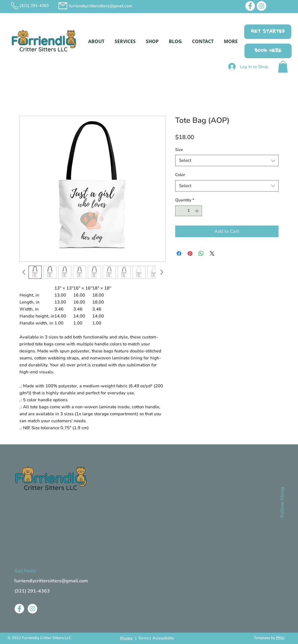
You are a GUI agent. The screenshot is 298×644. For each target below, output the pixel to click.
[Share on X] (212, 253)
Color (180, 175)
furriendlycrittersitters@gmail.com (101, 6)
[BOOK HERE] (268, 51)
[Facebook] (250, 6)
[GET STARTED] (268, 32)
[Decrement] (180, 211)
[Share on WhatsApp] (201, 253)
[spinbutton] (189, 211)
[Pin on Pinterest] (190, 253)
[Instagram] (261, 6)
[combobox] (227, 160)
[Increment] (197, 211)
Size (179, 150)
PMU (280, 638)
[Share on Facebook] (179, 253)
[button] (96, 41)
